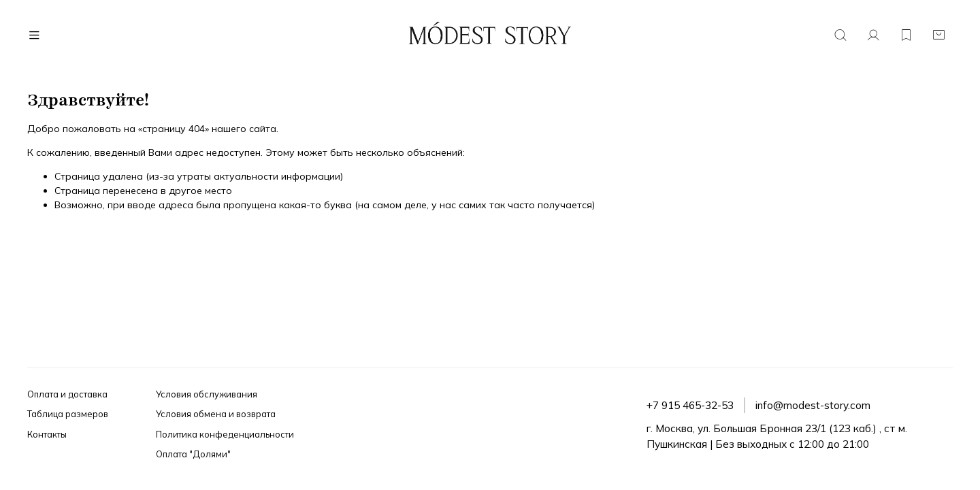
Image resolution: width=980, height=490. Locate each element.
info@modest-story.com (813, 405)
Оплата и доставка (67, 394)
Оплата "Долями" (193, 454)
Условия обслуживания (207, 394)
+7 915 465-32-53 (690, 405)
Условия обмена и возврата (216, 414)
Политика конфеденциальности (225, 434)
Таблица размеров (68, 414)
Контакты (47, 434)
